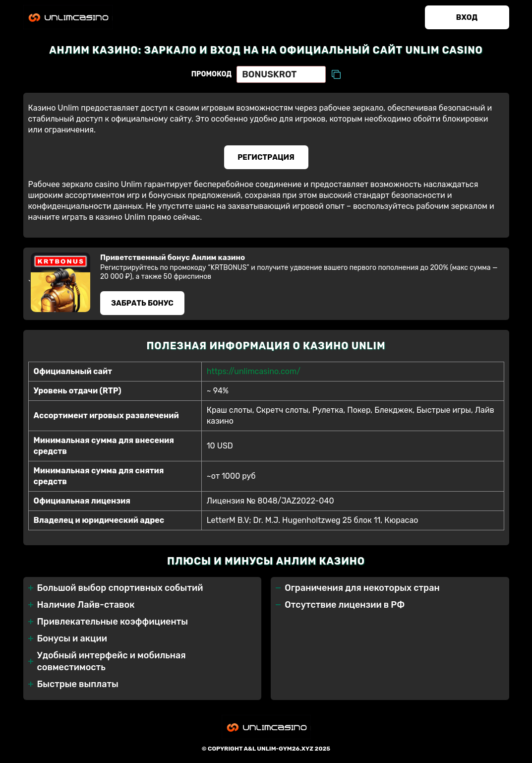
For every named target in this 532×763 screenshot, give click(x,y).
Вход (467, 17)
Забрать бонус (142, 303)
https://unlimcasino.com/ (254, 371)
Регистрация (266, 157)
